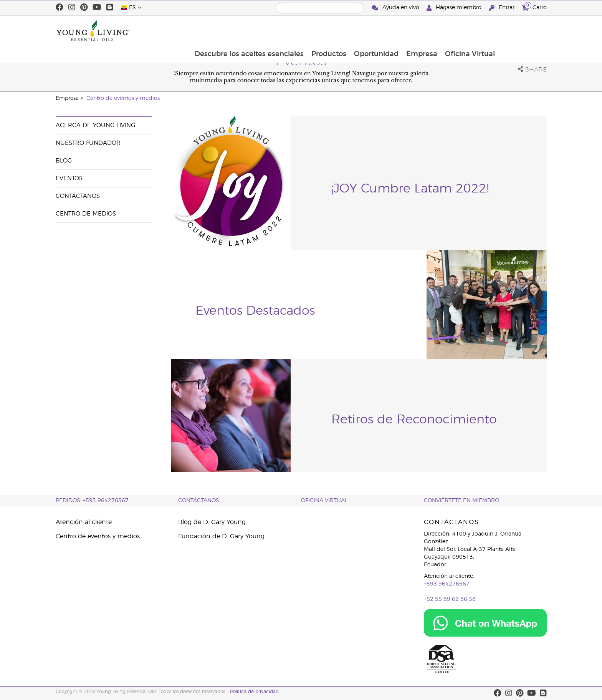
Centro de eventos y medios (123, 98)
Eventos (69, 178)
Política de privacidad (254, 692)
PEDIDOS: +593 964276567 (92, 501)
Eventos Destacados (255, 311)
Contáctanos (78, 196)
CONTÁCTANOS (199, 501)
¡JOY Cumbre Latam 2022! (410, 189)
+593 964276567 (447, 584)
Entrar (502, 8)
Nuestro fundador (88, 143)
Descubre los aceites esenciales (294, 30)
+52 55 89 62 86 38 (450, 599)
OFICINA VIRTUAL (324, 501)
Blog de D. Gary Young (212, 522)
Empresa (469, 30)
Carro (534, 7)
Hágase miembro (455, 8)
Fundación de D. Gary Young (221, 536)
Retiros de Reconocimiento (414, 420)
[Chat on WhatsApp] (485, 623)
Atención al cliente (84, 522)
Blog (64, 161)
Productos (374, 30)
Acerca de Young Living (95, 125)
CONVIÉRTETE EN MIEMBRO (461, 501)
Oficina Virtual (518, 30)
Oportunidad (422, 30)
